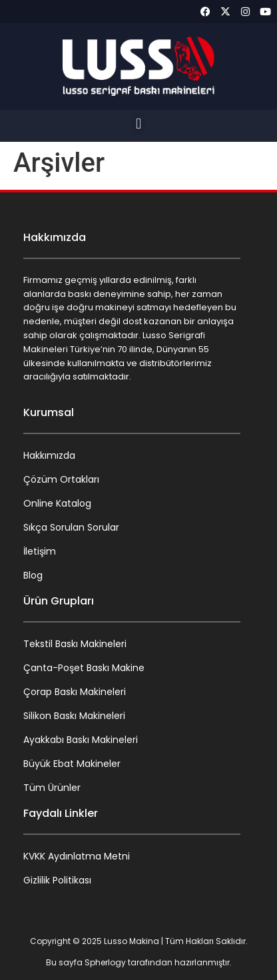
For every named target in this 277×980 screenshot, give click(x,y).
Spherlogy (105, 962)
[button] (138, 124)
